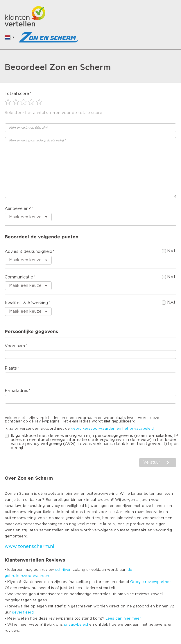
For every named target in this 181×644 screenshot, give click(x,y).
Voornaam (15, 346)
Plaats (11, 368)
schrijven (63, 570)
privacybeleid (76, 625)
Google (137, 582)
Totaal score (17, 94)
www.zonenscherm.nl (29, 546)
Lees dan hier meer (123, 618)
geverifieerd (23, 612)
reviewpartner (158, 582)
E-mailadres (16, 391)
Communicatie (19, 277)
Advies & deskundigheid (28, 252)
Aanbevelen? (18, 209)
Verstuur (152, 463)
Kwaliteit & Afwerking (26, 303)
